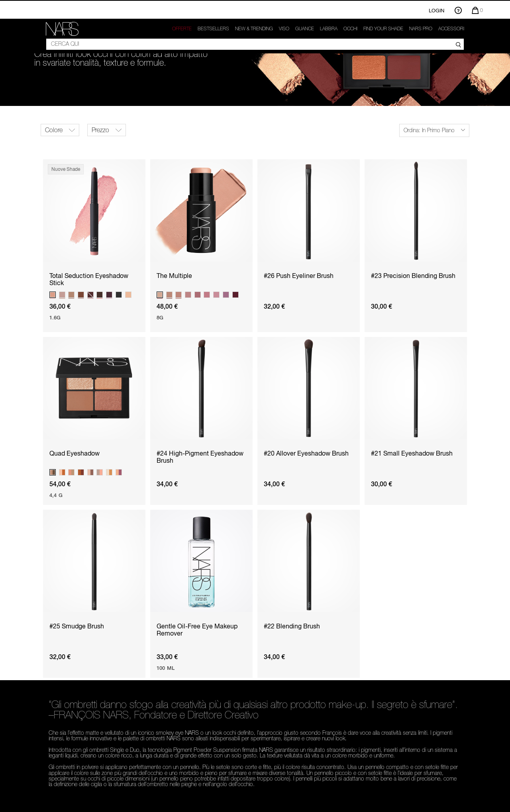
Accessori (451, 29)
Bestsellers (213, 29)
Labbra (329, 29)
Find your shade (383, 29)
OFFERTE (182, 29)
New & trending (254, 29)
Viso (284, 29)
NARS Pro (421, 29)
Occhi (350, 29)
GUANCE (305, 29)
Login (436, 10)
